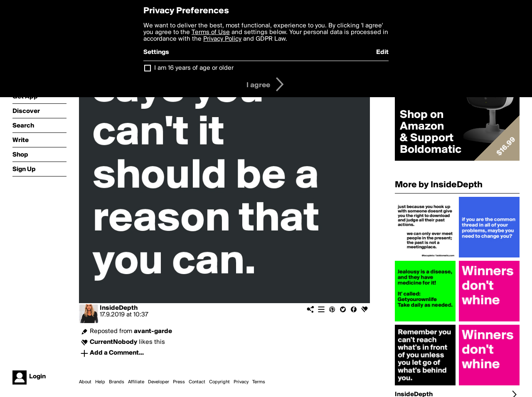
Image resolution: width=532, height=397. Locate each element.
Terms (259, 382)
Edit (382, 52)
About (85, 382)
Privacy (241, 382)
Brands (117, 382)
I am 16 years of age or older (194, 68)
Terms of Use (211, 32)
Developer (159, 382)
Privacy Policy (222, 39)
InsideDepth (119, 308)
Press (179, 382)
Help (100, 382)
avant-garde (153, 331)
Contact (197, 382)
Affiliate (136, 382)
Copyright (219, 382)
